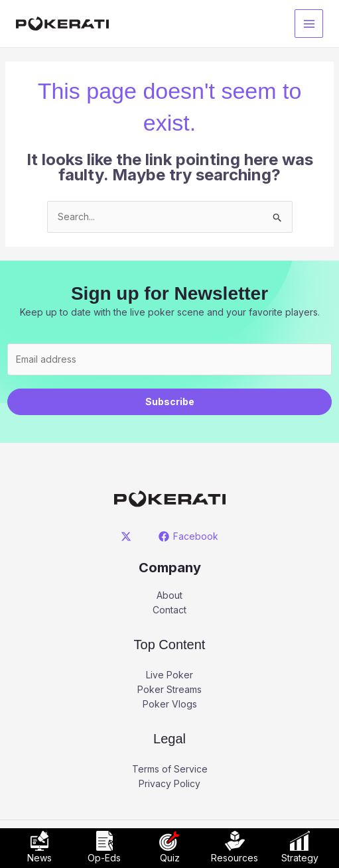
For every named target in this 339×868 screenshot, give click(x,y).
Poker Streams (169, 689)
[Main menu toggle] (309, 24)
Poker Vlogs (170, 704)
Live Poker (169, 675)
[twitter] (128, 536)
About (169, 595)
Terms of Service (170, 769)
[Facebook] (189, 536)
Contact (169, 610)
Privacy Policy (169, 783)
